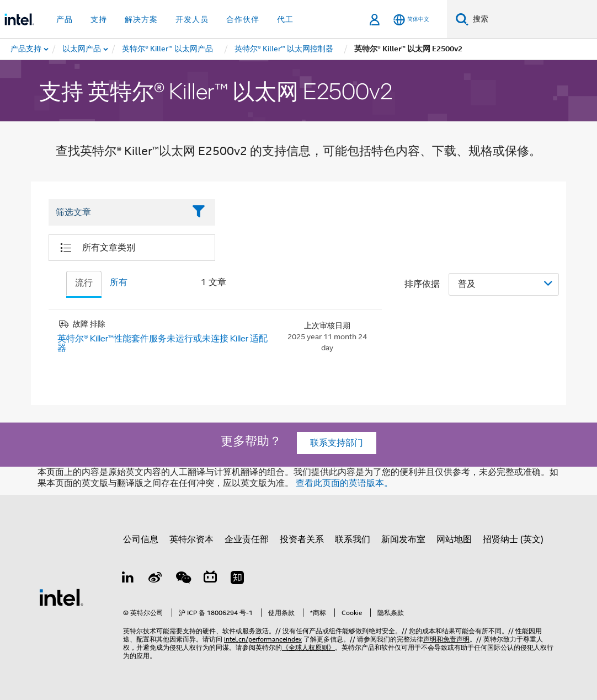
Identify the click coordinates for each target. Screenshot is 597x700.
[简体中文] (411, 20)
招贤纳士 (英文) (513, 539)
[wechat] (183, 579)
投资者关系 (302, 539)
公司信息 (141, 539)
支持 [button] (99, 19)
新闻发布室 (403, 539)
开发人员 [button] (192, 19)
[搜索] (462, 19)
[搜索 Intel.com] (533, 19)
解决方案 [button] (141, 19)
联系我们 (353, 539)
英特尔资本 (191, 539)
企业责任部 (247, 539)
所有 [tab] (119, 282)
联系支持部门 (337, 443)
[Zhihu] (237, 579)
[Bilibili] (210, 579)
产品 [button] (65, 19)
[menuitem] (82, 49)
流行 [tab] (84, 283)
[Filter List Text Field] (117, 212)
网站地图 (454, 539)
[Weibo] (156, 579)
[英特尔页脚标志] (61, 597)
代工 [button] (285, 19)
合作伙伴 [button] (243, 19)
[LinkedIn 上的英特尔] (128, 579)
